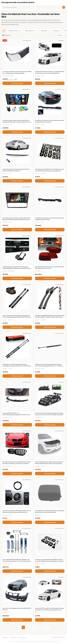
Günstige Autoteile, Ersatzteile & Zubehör (18, 2)
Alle (4, 31)
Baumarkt (45, 31)
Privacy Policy (23, 638)
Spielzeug (57, 31)
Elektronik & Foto (31, 31)
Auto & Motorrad (15, 31)
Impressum (5, 638)
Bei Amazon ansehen (17, 83)
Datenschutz (14, 638)
